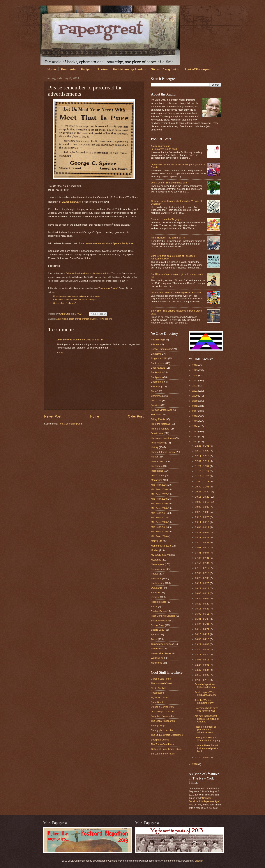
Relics (154, 606)
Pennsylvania (158, 569)
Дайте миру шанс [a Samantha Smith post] (164, 147)
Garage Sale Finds (161, 679)
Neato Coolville (159, 688)
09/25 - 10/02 (202, 512)
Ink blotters (157, 466)
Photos (103, 69)
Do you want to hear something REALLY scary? (176, 292)
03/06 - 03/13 (202, 660)
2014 (195, 426)
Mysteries (156, 560)
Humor (94, 319)
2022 (195, 386)
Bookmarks (157, 372)
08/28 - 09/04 (202, 532)
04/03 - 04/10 (202, 639)
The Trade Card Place (162, 744)
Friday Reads (158, 419)
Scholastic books (160, 621)
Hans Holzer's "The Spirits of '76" (168, 238)
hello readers (158, 443)
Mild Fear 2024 (159, 527)
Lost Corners (158, 475)
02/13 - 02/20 (202, 675)
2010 (195, 764)
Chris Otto (65, 314)
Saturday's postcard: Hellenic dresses (205, 686)
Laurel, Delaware (71, 202)
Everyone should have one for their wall (206, 709)
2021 (195, 391)
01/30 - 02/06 (202, 757)
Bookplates (157, 377)
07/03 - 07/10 (202, 573)
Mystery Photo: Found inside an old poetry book (206, 748)
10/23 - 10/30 (202, 492)
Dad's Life (156, 401)
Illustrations (157, 461)
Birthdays (156, 354)
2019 (195, 401)
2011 (195, 442)
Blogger (199, 861)
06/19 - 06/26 (202, 583)
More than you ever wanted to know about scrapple (77, 296)
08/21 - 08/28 (202, 537)
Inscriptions (157, 471)
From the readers (160, 429)
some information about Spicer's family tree (110, 243)
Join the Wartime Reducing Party (204, 701)
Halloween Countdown (163, 438)
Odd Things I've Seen (162, 711)
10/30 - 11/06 (202, 487)
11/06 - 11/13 (202, 481)
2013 (195, 431)
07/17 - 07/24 (202, 563)
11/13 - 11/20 (202, 476)
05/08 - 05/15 (202, 614)
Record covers (159, 602)
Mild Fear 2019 (159, 504)
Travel (154, 639)
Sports (154, 635)
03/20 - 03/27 (202, 649)
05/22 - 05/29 (202, 604)
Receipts (156, 592)
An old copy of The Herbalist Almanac (205, 694)
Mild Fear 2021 (159, 513)
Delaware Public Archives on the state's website (88, 273)
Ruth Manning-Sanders (130, 69)
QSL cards (156, 588)
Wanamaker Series (161, 653)
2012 (195, 437)
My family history (160, 555)
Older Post (136, 416)
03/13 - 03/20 (202, 654)
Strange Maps (158, 725)
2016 (195, 416)
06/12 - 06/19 (202, 588)
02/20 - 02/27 (202, 670)
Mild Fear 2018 (159, 499)
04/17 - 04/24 (202, 629)
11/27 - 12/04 (202, 466)
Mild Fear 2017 (159, 494)
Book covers (157, 363)
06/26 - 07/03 (202, 578)
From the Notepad (160, 424)
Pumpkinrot (157, 702)
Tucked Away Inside (165, 69)
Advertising (62, 319)
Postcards (68, 69)
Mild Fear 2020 (159, 508)
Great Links (157, 433)
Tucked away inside (161, 644)
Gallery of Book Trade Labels (166, 749)
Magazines (157, 480)
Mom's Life (157, 541)
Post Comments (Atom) (71, 424)
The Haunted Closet (161, 683)
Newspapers (105, 319)
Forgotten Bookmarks (162, 716)
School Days (158, 625)
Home (52, 69)
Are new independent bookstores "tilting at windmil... (207, 719)
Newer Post (53, 416)
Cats (153, 391)
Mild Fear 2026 (159, 536)
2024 (195, 375)
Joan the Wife (65, 340)
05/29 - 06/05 (202, 599)
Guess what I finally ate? (65, 303)
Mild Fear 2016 (159, 489)
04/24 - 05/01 (202, 624)
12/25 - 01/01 (202, 446)
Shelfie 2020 (158, 630)
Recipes (87, 69)
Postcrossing (158, 583)
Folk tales (156, 414)
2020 (195, 396)
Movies (155, 550)
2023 (195, 380)
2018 (195, 406)
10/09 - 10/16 (202, 502)
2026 (195, 365)
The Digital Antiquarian (163, 721)
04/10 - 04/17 (202, 634)
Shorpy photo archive (162, 730)
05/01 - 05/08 (202, 619)
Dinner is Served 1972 (163, 707)
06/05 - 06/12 (202, 593)
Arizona (155, 344)
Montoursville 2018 (161, 546)
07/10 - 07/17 (202, 568)
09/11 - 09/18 (202, 522)
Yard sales (156, 663)
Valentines (156, 649)
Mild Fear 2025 (159, 532)
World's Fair (157, 658)
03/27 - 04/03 (202, 644)
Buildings (156, 387)
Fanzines (156, 405)
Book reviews (158, 368)
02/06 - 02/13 (202, 680)
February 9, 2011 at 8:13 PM (88, 340)
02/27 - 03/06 (202, 665)
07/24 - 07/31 (202, 558)
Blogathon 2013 (159, 358)
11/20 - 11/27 (202, 471)
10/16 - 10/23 (202, 497)
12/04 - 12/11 (202, 461)
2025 (195, 370)
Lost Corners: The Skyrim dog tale (169, 183)
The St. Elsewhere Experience (167, 735)
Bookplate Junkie (160, 740)
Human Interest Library (163, 452)
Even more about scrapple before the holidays (74, 300)
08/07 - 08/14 (202, 548)
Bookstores (157, 382)
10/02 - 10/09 (202, 507)
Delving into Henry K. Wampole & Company (207, 739)
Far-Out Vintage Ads (162, 410)
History (155, 447)
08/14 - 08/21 (202, 543)
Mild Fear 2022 (159, 518)
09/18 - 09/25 (202, 517)
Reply (60, 352)
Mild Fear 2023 (159, 522)
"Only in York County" (108, 288)
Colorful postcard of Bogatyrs (166, 219)
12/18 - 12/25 (202, 451)
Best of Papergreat (198, 69)
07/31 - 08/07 (202, 553)
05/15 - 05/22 (202, 609)
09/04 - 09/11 (202, 527)
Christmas (156, 396)
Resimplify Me (158, 611)
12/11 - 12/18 (202, 456)
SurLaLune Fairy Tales (163, 754)
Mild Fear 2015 (159, 485)
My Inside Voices (160, 698)
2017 (195, 411)
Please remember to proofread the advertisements (205, 730)
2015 (195, 421)
